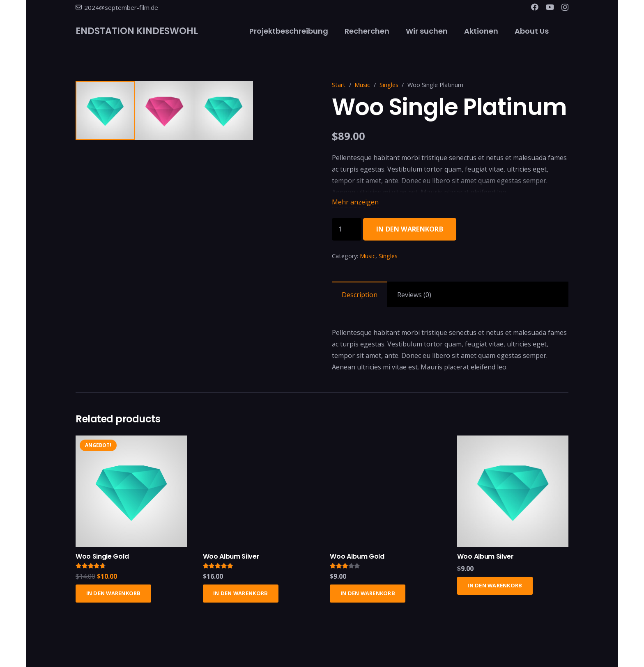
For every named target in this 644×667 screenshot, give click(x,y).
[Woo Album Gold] (385, 445)
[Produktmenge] (347, 229)
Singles (389, 85)
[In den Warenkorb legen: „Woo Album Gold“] (368, 598)
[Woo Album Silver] (259, 445)
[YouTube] (550, 7)
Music (362, 85)
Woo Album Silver (231, 560)
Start (339, 85)
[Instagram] (565, 7)
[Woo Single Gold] (131, 445)
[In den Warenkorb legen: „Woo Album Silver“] (241, 598)
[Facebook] (535, 7)
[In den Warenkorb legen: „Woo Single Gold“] (113, 598)
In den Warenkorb (410, 229)
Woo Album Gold (357, 560)
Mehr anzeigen (355, 202)
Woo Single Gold (102, 560)
